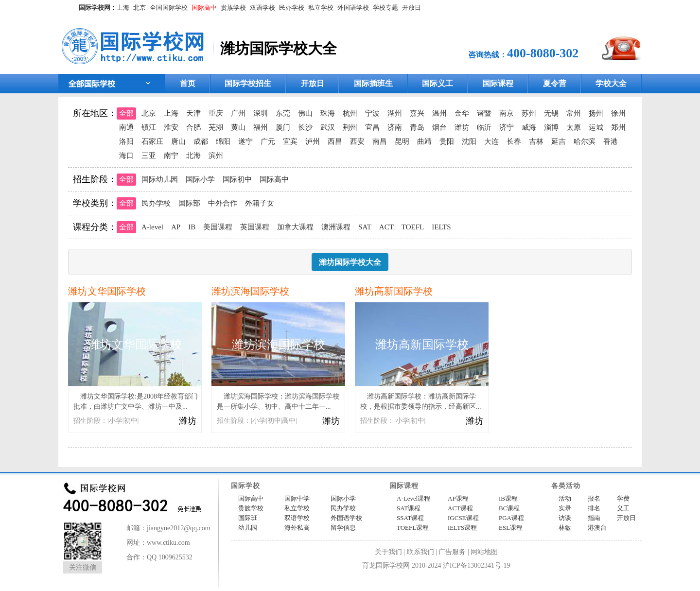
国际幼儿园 (160, 179)
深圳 (261, 113)
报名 (594, 498)
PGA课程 (511, 518)
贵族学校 (233, 8)
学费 (623, 498)
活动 (565, 498)
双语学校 (262, 8)
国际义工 (437, 83)
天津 (193, 113)
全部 (126, 113)
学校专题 (385, 8)
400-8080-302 (543, 53)
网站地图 (484, 552)
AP (176, 227)
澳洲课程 (336, 227)
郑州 (618, 127)
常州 (574, 113)
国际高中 (204, 8)
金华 (462, 113)
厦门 (283, 127)
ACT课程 (460, 508)
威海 (529, 127)
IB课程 (508, 498)
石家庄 (152, 141)
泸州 (313, 141)
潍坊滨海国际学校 (250, 291)
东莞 (283, 113)
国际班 (248, 518)
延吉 (559, 141)
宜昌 (372, 127)
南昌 (380, 141)
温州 (439, 113)
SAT (365, 227)
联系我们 (420, 552)
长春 (514, 141)
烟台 (439, 127)
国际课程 (498, 83)
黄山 (238, 127)
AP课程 (458, 498)
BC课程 (509, 508)
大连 (491, 141)
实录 (565, 508)
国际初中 (237, 179)
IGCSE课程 (463, 518)
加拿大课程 (295, 227)
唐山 (178, 141)
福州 (261, 127)
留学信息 (343, 528)
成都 (201, 141)
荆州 (350, 127)
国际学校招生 (248, 83)
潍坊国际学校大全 (350, 262)
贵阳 (447, 141)
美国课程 (218, 227)
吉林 (536, 141)
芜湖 (216, 127)
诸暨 (484, 113)
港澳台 (597, 528)
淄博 (551, 127)
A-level (152, 227)
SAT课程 (409, 508)
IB (192, 227)
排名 (594, 508)
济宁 (507, 127)
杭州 (350, 113)
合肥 (193, 127)
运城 (596, 127)
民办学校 (292, 8)
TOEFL (413, 227)
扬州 (596, 113)
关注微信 (83, 567)
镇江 (149, 127)
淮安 (171, 127)
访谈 (565, 518)
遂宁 (245, 141)
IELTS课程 (462, 528)
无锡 (551, 113)
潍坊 (462, 127)
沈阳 (469, 141)
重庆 (216, 113)
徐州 (618, 113)
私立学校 (321, 8)
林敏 (565, 528)
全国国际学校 (169, 8)
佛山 (305, 113)
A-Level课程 (413, 498)
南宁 (171, 156)
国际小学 (200, 179)
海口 (126, 156)
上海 (123, 8)
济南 (395, 127)
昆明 (402, 141)
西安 (357, 141)
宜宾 (290, 141)
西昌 (335, 141)
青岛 (417, 127)
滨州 (216, 156)
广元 (268, 141)
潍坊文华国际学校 (107, 291)
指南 (594, 518)
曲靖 (424, 141)
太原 (574, 127)
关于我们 (388, 552)
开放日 (411, 8)
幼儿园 (248, 528)
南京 (507, 113)
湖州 (395, 113)
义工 (623, 508)
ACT (386, 227)
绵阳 (223, 141)
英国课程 (255, 227)
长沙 (305, 127)
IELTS (441, 227)
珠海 (328, 113)
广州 (238, 113)
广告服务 (452, 552)
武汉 (328, 127)
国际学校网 (95, 8)
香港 (611, 141)
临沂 (484, 127)
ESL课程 (511, 528)
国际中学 (297, 498)
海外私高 (297, 528)
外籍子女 (260, 203)
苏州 (529, 113)
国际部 (189, 203)
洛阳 (126, 141)
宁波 (372, 113)
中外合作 (223, 203)
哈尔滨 (585, 141)
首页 (188, 83)
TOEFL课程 (413, 528)
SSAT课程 (410, 518)
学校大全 (611, 83)
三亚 (149, 156)
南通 (126, 127)
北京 (140, 8)
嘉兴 (417, 113)
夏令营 (555, 83)
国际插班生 (373, 83)
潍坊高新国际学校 (394, 291)
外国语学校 (353, 8)
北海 (193, 156)
